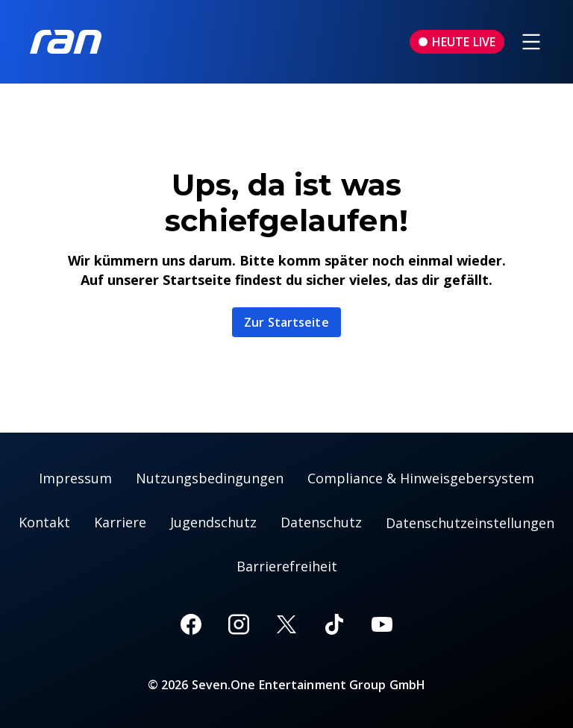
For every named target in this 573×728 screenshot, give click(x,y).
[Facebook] (191, 624)
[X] (286, 624)
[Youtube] (382, 624)
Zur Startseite (286, 322)
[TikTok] (334, 624)
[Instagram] (239, 624)
